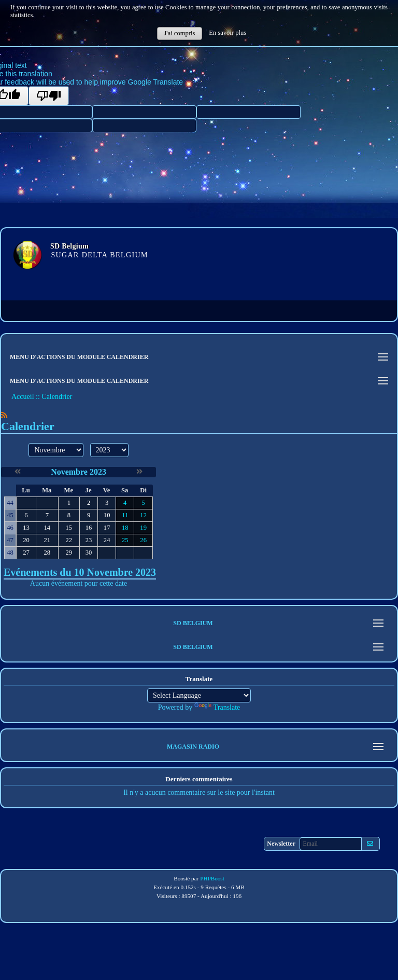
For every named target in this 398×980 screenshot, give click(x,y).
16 (89, 528)
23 (89, 540)
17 (107, 528)
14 (47, 528)
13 (26, 528)
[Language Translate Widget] (199, 695)
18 (125, 528)
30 (89, 553)
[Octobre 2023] (18, 472)
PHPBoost (212, 878)
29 (69, 553)
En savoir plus (228, 33)
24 (107, 540)
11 (125, 515)
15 (69, 528)
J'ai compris (179, 33)
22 (69, 540)
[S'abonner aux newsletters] (370, 844)
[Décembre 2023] (139, 472)
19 (143, 528)
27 (26, 553)
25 (125, 540)
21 (47, 540)
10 (107, 515)
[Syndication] (4, 415)
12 (143, 515)
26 (143, 540)
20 (26, 540)
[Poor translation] (49, 96)
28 (47, 553)
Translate (217, 707)
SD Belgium (69, 246)
